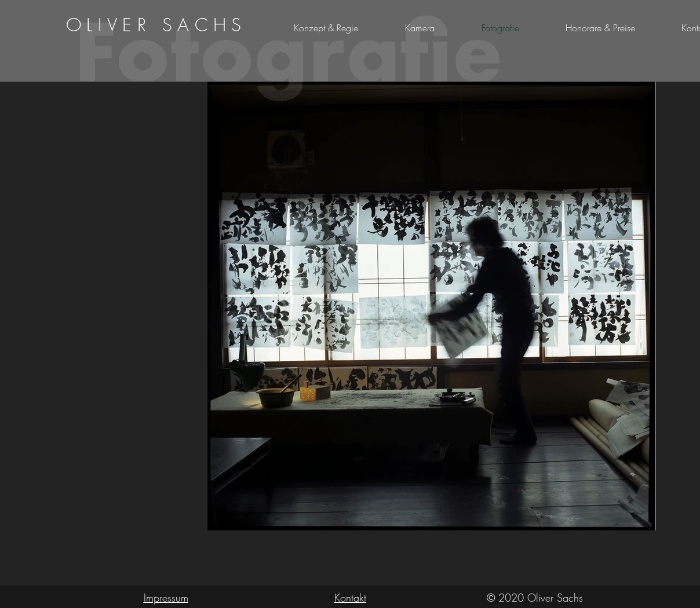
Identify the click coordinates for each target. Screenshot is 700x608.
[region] (157, 25)
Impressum (166, 598)
